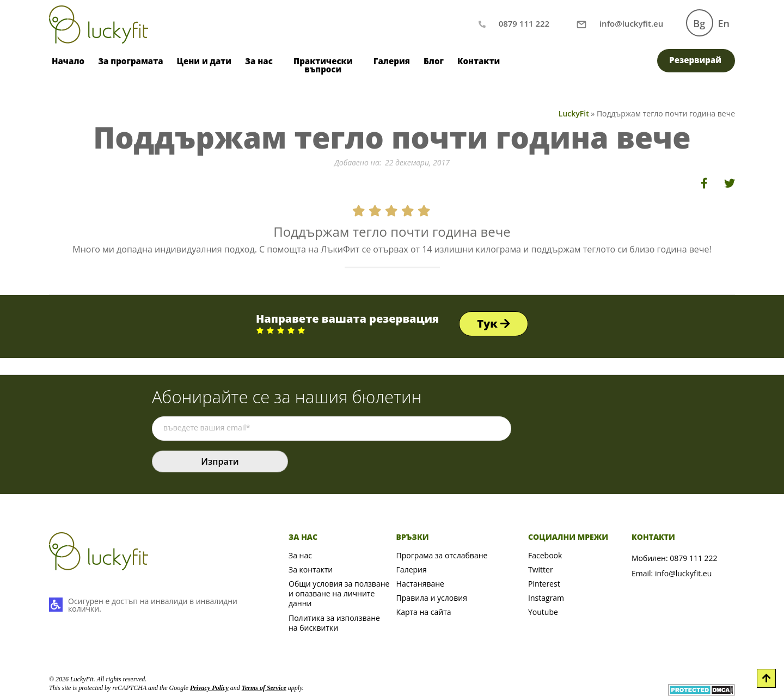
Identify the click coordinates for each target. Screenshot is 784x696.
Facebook (545, 555)
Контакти (479, 61)
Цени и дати (204, 61)
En (724, 23)
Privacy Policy (209, 688)
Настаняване (420, 584)
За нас (259, 61)
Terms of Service (264, 688)
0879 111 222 (693, 558)
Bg (699, 23)
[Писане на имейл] (631, 23)
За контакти (311, 569)
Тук (494, 324)
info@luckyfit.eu (683, 573)
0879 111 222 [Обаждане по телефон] (524, 23)
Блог (434, 61)
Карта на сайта (424, 612)
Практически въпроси (323, 65)
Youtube (543, 612)
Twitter (541, 569)
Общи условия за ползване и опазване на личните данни (339, 593)
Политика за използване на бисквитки (334, 623)
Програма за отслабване (442, 555)
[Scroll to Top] (766, 678)
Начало (68, 61)
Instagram (546, 598)
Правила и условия (432, 598)
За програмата (130, 61)
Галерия (392, 61)
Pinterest (544, 584)
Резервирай (695, 60)
